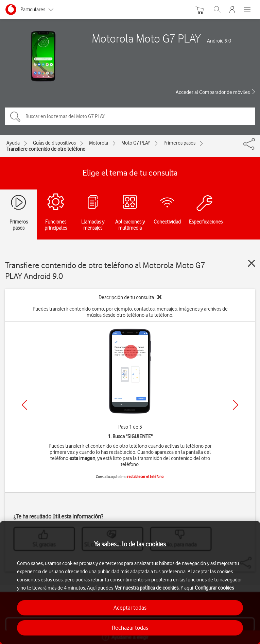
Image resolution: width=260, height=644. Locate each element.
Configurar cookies (214, 588)
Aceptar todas (130, 608)
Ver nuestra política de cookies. (147, 588)
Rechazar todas (130, 628)
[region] (130, 582)
